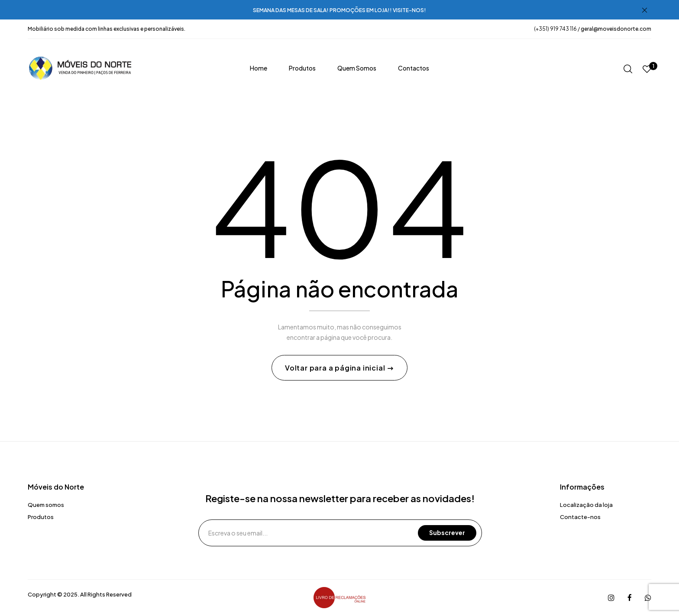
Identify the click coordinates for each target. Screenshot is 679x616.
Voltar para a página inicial (336, 368)
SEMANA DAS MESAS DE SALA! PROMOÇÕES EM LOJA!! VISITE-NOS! (339, 10)
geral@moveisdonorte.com (616, 29)
